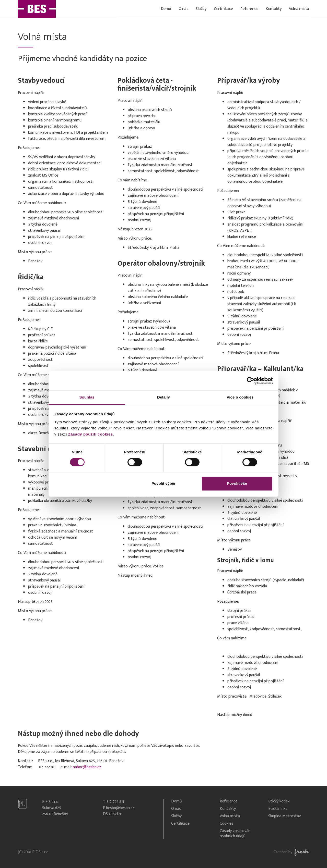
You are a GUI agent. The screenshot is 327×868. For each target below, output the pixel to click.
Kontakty (274, 9)
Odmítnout (90, 483)
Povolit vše (237, 483)
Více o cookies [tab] (240, 397)
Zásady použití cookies (91, 434)
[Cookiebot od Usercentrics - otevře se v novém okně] (250, 381)
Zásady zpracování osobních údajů (236, 834)
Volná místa (299, 9)
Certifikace (223, 9)
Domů (166, 9)
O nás (183, 9)
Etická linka (278, 809)
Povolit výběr (163, 483)
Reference (249, 9)
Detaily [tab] (163, 397)
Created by (291, 852)
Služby (201, 9)
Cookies (226, 824)
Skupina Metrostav (284, 816)
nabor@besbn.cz (87, 767)
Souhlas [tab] (87, 397)
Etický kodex (279, 802)
